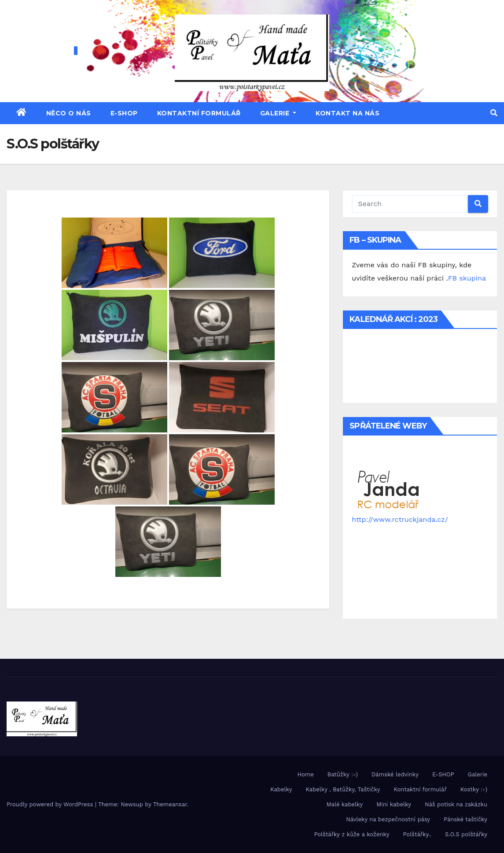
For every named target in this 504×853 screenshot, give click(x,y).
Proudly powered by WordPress (51, 804)
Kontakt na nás (348, 113)
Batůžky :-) (343, 774)
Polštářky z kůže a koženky (351, 834)
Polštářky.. (418, 834)
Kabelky (281, 789)
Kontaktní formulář (199, 113)
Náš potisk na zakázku (456, 804)
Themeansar (170, 804)
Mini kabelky (394, 804)
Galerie (278, 113)
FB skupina (467, 278)
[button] (494, 113)
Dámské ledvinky (395, 774)
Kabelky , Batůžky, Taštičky (343, 789)
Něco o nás (69, 113)
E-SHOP (124, 113)
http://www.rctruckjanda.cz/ (400, 519)
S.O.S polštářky (466, 834)
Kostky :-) (474, 789)
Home (306, 774)
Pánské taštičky (465, 819)
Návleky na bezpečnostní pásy (388, 819)
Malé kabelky (345, 804)
